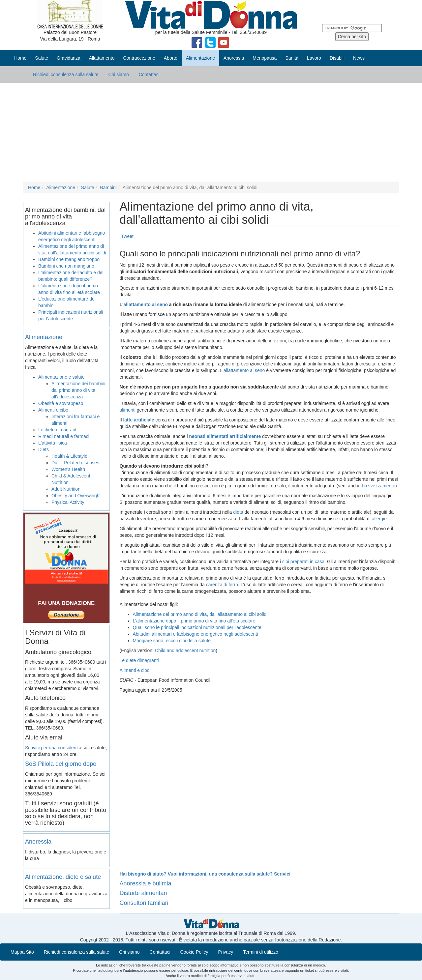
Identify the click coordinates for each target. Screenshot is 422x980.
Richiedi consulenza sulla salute (66, 74)
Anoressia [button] (234, 58)
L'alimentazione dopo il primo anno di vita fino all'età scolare (194, 621)
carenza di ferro (222, 585)
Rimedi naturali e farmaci (64, 436)
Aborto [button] (171, 58)
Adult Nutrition (66, 489)
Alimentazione (61, 187)
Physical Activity (68, 502)
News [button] (359, 58)
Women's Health (68, 469)
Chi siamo (118, 74)
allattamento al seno (146, 304)
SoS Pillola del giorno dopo (61, 764)
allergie (379, 519)
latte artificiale (138, 420)
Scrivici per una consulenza (53, 748)
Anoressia (38, 842)
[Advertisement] (211, 132)
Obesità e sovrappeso (61, 403)
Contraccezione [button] (139, 58)
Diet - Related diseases (75, 463)
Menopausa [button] (265, 58)
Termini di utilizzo (261, 952)
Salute (88, 187)
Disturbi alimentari (143, 893)
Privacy (226, 952)
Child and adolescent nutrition (185, 650)
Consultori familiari (144, 903)
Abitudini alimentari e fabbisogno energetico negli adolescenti (196, 634)
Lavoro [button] (314, 58)
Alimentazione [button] (200, 58)
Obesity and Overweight (76, 496)
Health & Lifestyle (69, 456)
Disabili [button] (337, 58)
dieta (238, 512)
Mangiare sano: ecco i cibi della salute (172, 641)
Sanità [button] (292, 58)
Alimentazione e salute (61, 377)
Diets (44, 449)
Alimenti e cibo (135, 670)
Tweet (127, 236)
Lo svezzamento (378, 486)
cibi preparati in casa (303, 562)
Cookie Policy (194, 952)
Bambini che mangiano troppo (69, 259)
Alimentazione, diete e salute (63, 877)
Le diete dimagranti (139, 660)
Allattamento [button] (102, 58)
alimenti (128, 410)
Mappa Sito (22, 952)
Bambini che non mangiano (66, 266)
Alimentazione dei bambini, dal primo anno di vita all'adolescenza (79, 390)
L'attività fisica (53, 443)
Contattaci (149, 74)
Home (20, 58)
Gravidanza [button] (69, 58)
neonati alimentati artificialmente (225, 436)
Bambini (108, 187)
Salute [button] (42, 58)
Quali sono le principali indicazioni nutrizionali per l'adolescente (197, 627)
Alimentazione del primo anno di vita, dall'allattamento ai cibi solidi (200, 614)
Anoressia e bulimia (146, 883)
